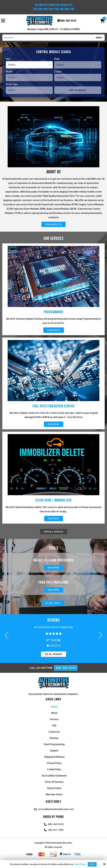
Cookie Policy (80, 864)
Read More (54, 424)
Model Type (12, 84)
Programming (53, 312)
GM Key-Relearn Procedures (53, 560)
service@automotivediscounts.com (56, 809)
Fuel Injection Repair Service (54, 406)
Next (100, 637)
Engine (58, 72)
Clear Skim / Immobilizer (53, 500)
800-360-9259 (68, 21)
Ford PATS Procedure (53, 583)
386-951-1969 (56, 830)
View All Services (54, 532)
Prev (7, 637)
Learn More (54, 330)
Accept (92, 864)
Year (8, 59)
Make (57, 59)
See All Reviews (53, 654)
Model (9, 72)
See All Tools (53, 603)
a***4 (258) (53, 640)
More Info (54, 518)
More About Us (53, 224)
